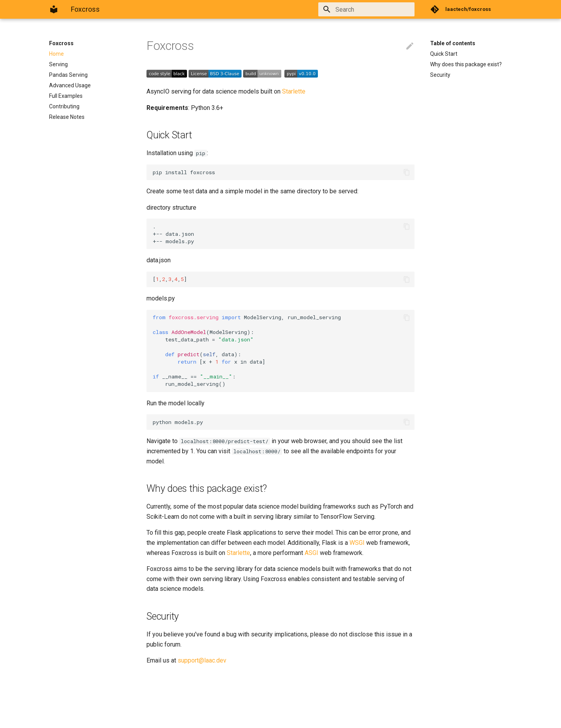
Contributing (64, 106)
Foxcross (61, 43)
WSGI (357, 543)
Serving (58, 64)
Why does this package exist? (466, 64)
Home (56, 54)
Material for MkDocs (96, 719)
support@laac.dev (202, 660)
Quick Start (444, 54)
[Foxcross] (54, 9)
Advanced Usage (70, 85)
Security (440, 75)
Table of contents (453, 43)
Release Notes (67, 117)
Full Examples (66, 96)
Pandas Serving (68, 75)
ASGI (311, 553)
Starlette (294, 91)
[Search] (369, 9)
